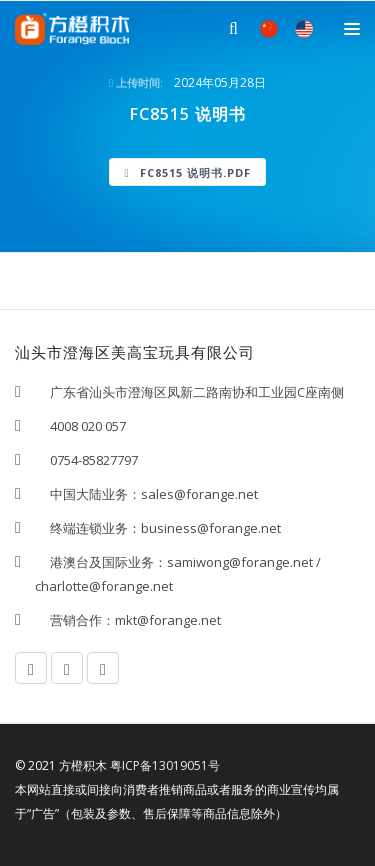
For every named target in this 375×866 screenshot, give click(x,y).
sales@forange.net (199, 494)
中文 (269, 29)
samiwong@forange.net (240, 562)
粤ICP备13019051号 (165, 765)
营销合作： (75, 620)
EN (304, 29)
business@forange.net (211, 528)
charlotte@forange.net (104, 586)
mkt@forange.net (168, 620)
